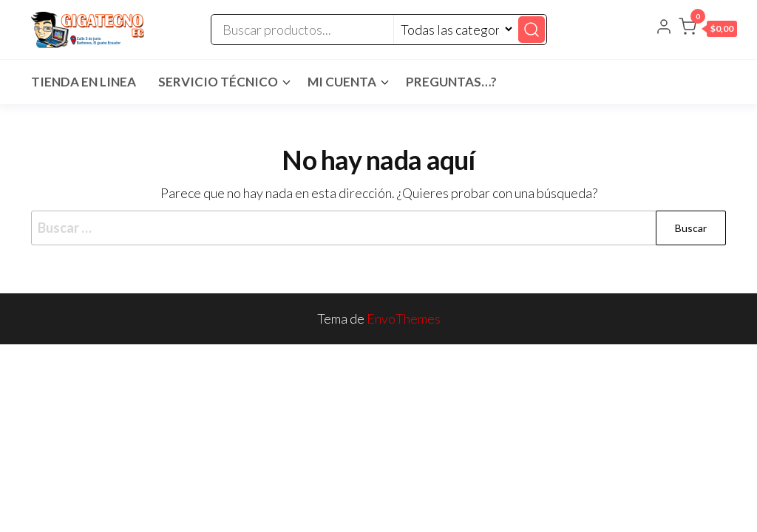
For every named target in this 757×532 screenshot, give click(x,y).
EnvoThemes (404, 318)
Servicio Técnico (218, 82)
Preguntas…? (451, 82)
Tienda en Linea (84, 82)
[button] (708, 30)
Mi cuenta (342, 82)
